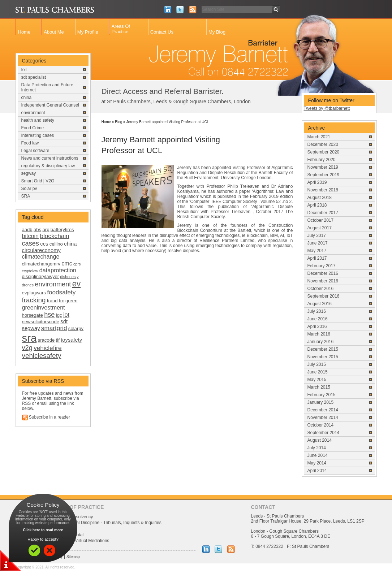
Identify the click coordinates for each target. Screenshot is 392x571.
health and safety (38, 120)
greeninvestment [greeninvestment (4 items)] (44, 307)
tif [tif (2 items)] (58, 340)
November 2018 (323, 190)
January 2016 (321, 342)
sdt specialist (34, 77)
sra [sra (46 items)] (29, 338)
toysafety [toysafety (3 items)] (71, 340)
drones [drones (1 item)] (28, 285)
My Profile (88, 32)
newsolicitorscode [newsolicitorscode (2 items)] (41, 322)
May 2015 (317, 380)
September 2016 (324, 296)
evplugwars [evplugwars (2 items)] (34, 293)
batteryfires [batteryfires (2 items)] (62, 230)
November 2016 (323, 281)
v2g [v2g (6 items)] (27, 348)
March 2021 (319, 137)
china (27, 98)
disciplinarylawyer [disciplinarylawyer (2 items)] (41, 276)
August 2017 (320, 228)
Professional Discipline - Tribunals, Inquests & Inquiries (109, 523)
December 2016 (323, 273)
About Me (54, 32)
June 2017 (318, 243)
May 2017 (317, 251)
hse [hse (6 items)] (49, 315)
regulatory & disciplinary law (48, 166)
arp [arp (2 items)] (46, 230)
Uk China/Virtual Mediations (83, 541)
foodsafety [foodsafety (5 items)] (61, 292)
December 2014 (323, 410)
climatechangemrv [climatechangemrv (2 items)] (41, 264)
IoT (24, 70)
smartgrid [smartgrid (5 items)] (54, 328)
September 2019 (324, 175)
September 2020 (324, 152)
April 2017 (317, 258)
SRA (26, 196)
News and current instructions (50, 158)
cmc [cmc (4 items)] (67, 263)
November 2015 (323, 357)
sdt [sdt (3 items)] (64, 321)
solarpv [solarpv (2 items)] (76, 328)
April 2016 (317, 326)
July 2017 (317, 235)
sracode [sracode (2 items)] (46, 340)
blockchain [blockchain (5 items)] (54, 236)
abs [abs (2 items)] (37, 230)
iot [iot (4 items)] (66, 315)
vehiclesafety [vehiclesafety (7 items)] (42, 356)
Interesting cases (38, 135)
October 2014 (321, 425)
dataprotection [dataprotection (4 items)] (58, 270)
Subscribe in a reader (49, 417)
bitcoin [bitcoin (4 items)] (31, 236)
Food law (30, 143)
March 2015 (319, 387)
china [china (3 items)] (70, 244)
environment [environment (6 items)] (53, 284)
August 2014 (320, 440)
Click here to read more (43, 530)
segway (29, 173)
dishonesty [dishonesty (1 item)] (70, 277)
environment (33, 113)
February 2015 (322, 395)
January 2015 (321, 402)
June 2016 (318, 319)
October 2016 (321, 289)
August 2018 (320, 198)
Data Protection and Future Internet (47, 87)
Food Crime (33, 128)
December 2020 (323, 144)
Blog (119, 122)
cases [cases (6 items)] (31, 243)
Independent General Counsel (50, 105)
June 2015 (318, 372)
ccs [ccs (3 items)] (44, 244)
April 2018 (317, 205)
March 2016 (319, 334)
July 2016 (317, 311)
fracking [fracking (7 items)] (34, 300)
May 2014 (317, 463)
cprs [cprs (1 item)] (77, 264)
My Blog (217, 32)
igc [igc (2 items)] (59, 315)
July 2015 (317, 364)
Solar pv (29, 189)
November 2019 (323, 167)
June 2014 (318, 455)
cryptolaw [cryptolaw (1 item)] (30, 271)
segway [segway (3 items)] (31, 328)
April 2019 (317, 182)
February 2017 (322, 266)
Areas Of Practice (121, 29)
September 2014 (324, 433)
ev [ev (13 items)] (76, 284)
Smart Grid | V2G (38, 181)
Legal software (35, 151)
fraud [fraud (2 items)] (52, 301)
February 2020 (322, 160)
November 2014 (323, 418)
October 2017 (321, 220)
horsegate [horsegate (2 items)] (33, 315)
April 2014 (317, 471)
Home (24, 32)
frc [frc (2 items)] (62, 301)
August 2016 (320, 304)
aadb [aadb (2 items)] (27, 230)
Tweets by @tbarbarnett (327, 108)
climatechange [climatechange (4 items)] (41, 256)
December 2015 (323, 349)
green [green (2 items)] (72, 301)
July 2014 (317, 448)
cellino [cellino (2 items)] (56, 244)
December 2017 (323, 213)
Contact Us (162, 32)
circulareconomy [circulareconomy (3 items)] (41, 250)
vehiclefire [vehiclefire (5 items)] (48, 348)
